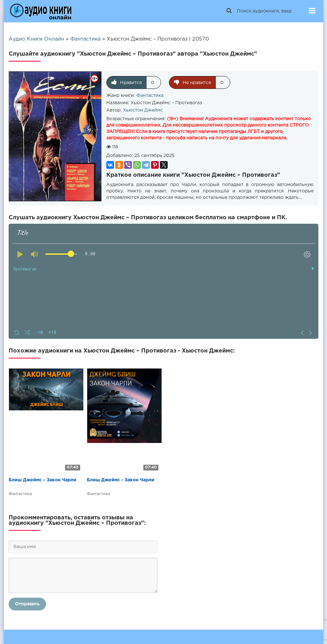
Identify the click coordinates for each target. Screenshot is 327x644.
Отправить (27, 604)
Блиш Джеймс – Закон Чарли (42, 480)
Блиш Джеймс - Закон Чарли (121, 480)
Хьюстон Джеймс (143, 110)
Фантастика (150, 96)
